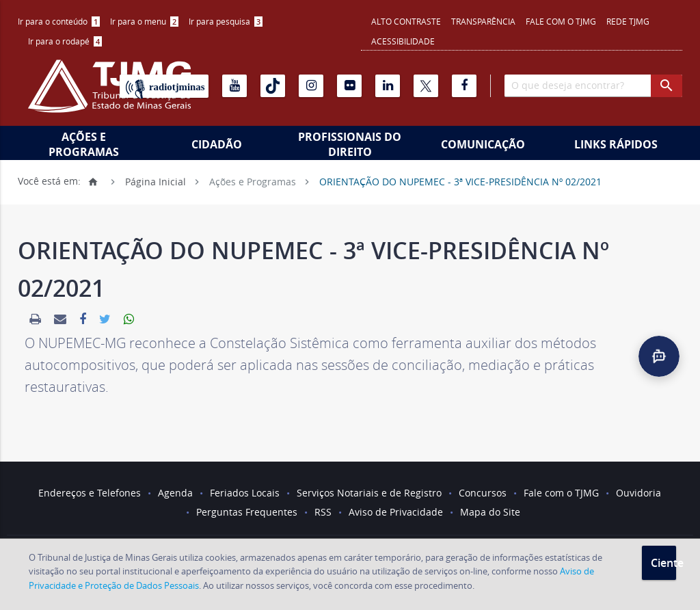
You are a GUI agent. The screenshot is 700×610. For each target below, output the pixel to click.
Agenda (175, 493)
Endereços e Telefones (90, 493)
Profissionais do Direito (350, 144)
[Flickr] (349, 86)
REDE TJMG (628, 21)
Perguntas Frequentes (247, 512)
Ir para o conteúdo (59, 21)
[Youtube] (234, 86)
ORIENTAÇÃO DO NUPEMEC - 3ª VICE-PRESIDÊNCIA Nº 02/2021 (460, 181)
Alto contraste (406, 21)
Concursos (483, 493)
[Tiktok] (273, 86)
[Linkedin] (388, 86)
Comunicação (483, 144)
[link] (35, 319)
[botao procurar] (667, 86)
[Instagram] (311, 86)
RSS (323, 512)
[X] (426, 86)
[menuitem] (59, 22)
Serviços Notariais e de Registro (369, 493)
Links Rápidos (616, 144)
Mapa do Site (490, 512)
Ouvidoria (638, 493)
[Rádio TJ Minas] (164, 86)
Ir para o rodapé (65, 41)
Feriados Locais (245, 493)
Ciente (663, 563)
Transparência (483, 21)
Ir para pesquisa (226, 21)
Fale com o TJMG (561, 21)
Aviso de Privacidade (396, 512)
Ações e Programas (84, 144)
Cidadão (217, 144)
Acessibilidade (403, 41)
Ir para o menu (144, 21)
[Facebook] (464, 86)
